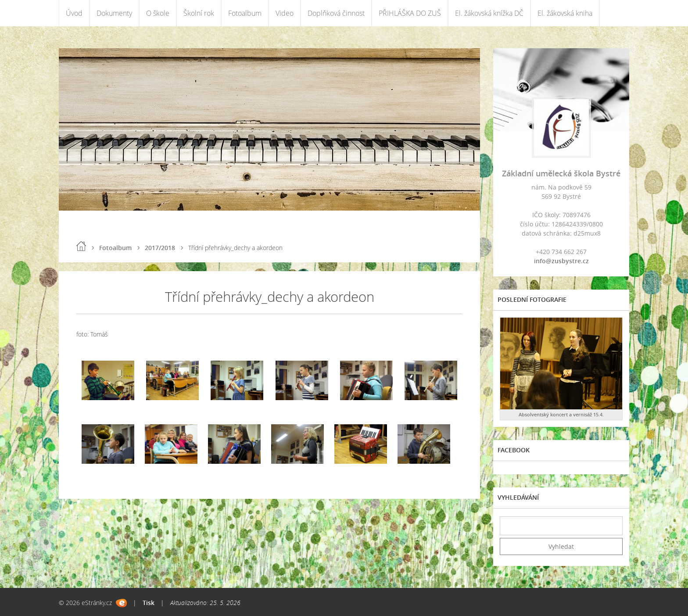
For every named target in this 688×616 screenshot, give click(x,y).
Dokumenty (114, 13)
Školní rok (199, 13)
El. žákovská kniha (565, 13)
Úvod (74, 13)
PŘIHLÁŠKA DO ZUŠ (410, 13)
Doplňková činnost (336, 13)
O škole (158, 13)
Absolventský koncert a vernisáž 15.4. (561, 414)
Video (285, 13)
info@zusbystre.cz (561, 261)
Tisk (149, 603)
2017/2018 (160, 248)
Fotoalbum (245, 13)
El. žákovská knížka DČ (489, 13)
